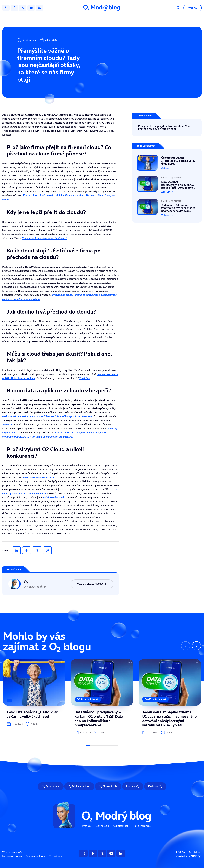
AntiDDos (8, 424)
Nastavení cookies (12, 856)
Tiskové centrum (58, 856)
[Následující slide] (196, 646)
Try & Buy (85, 378)
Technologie (86, 17)
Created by (189, 857)
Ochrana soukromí (36, 856)
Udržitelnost (108, 17)
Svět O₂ (67, 17)
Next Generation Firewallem (39, 477)
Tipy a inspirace (133, 17)
